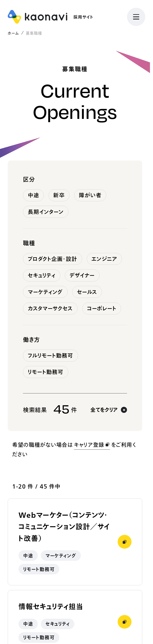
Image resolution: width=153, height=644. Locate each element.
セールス (87, 292)
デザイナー (82, 275)
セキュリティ (42, 275)
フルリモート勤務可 (51, 355)
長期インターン (46, 212)
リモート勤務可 (46, 372)
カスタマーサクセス (50, 308)
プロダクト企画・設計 (53, 259)
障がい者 (90, 195)
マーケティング (45, 292)
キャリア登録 (92, 445)
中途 (34, 195)
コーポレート (102, 308)
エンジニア (104, 259)
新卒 (59, 195)
